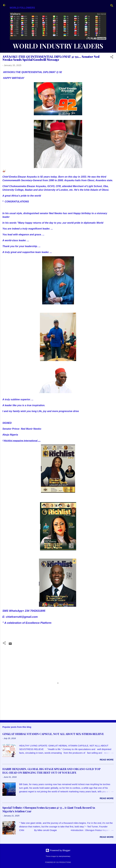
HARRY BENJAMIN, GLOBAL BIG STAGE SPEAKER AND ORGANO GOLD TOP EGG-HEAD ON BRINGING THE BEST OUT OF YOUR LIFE (52, 771)
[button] (112, 57)
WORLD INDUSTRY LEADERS (58, 46)
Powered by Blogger (58, 850)
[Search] (112, 6)
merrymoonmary (64, 856)
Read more (107, 760)
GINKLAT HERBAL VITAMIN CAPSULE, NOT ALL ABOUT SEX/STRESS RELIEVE (53, 734)
